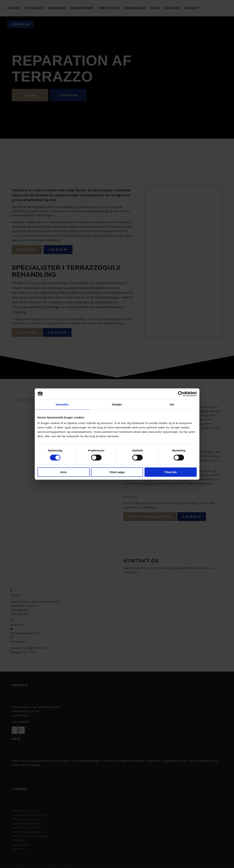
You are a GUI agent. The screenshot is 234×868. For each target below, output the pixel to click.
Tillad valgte (117, 472)
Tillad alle (171, 472)
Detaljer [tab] (117, 404)
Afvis (64, 472)
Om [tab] (172, 404)
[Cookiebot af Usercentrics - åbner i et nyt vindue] (181, 394)
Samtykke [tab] (62, 404)
